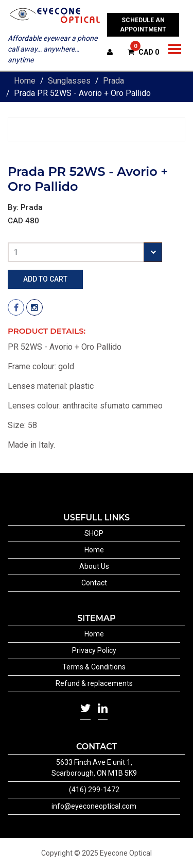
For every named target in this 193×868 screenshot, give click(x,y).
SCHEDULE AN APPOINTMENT (143, 25)
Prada (113, 81)
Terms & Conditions (94, 667)
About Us (94, 566)
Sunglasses (69, 81)
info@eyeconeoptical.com (94, 806)
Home (25, 81)
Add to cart (45, 279)
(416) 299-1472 (94, 790)
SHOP (94, 533)
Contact (94, 583)
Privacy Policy (94, 650)
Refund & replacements (94, 683)
